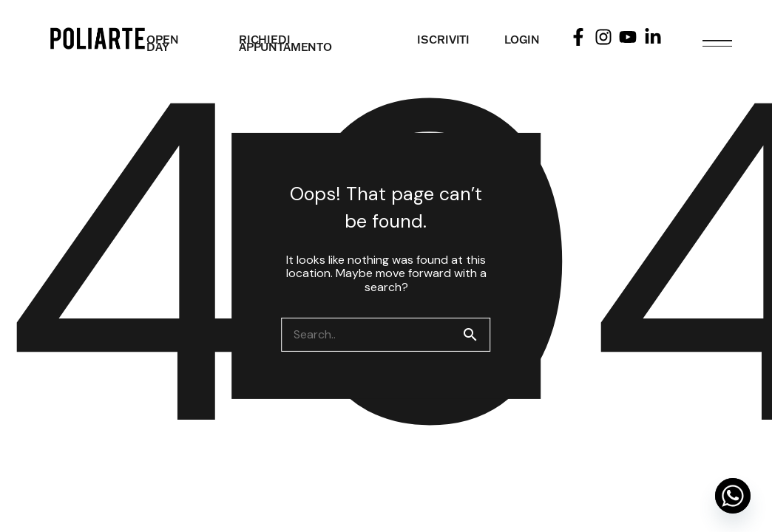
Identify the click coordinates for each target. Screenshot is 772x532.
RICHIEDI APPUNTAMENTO (285, 43)
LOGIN (522, 40)
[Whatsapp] (733, 496)
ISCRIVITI (443, 40)
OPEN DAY (162, 43)
